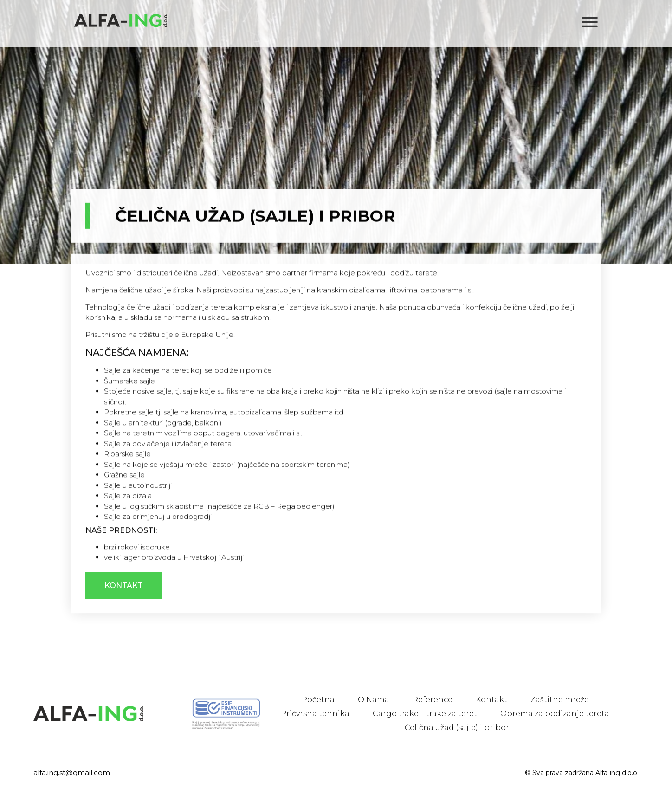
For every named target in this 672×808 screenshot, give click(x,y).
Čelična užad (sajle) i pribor (457, 727)
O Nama (374, 700)
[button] (124, 621)
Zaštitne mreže (560, 700)
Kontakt (491, 700)
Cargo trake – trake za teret (425, 714)
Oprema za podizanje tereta (555, 714)
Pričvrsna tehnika (315, 714)
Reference (433, 700)
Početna (318, 700)
